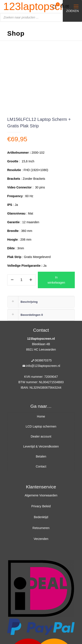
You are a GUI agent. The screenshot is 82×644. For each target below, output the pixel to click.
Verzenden (41, 539)
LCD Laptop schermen (41, 426)
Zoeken (72, 11)
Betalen (41, 456)
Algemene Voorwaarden (41, 495)
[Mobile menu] (76, 7)
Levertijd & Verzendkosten (41, 446)
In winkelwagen (56, 280)
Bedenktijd (41, 517)
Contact (41, 466)
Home (41, 416)
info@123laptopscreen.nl (43, 366)
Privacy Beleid (41, 506)
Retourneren (41, 528)
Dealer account (41, 436)
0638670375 (43, 360)
